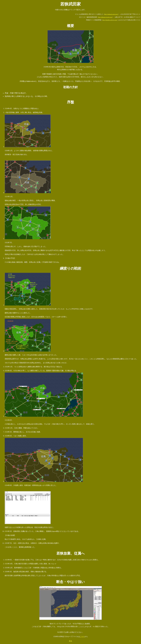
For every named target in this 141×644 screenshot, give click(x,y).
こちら (82, 636)
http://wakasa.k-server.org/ (111, 14)
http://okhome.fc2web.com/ (105, 17)
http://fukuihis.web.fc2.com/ (110, 20)
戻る (70, 641)
